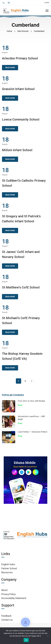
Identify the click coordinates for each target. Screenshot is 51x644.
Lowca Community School (21, 119)
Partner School (9, 568)
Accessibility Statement (14, 598)
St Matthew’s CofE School (21, 287)
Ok (26, 640)
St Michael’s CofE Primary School (21, 321)
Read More (10, 68)
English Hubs (8, 564)
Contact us (7, 620)
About (4, 590)
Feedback (6, 616)
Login (47, 3)
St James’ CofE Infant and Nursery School (21, 254)
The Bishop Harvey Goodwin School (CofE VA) (22, 356)
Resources (7, 572)
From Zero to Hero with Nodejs (31, 401)
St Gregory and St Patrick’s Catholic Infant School (21, 219)
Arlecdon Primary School (20, 58)
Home (10, 31)
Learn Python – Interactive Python (33, 432)
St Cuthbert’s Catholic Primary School (24, 183)
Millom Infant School (17, 150)
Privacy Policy (8, 594)
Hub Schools (23, 31)
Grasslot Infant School (18, 89)
